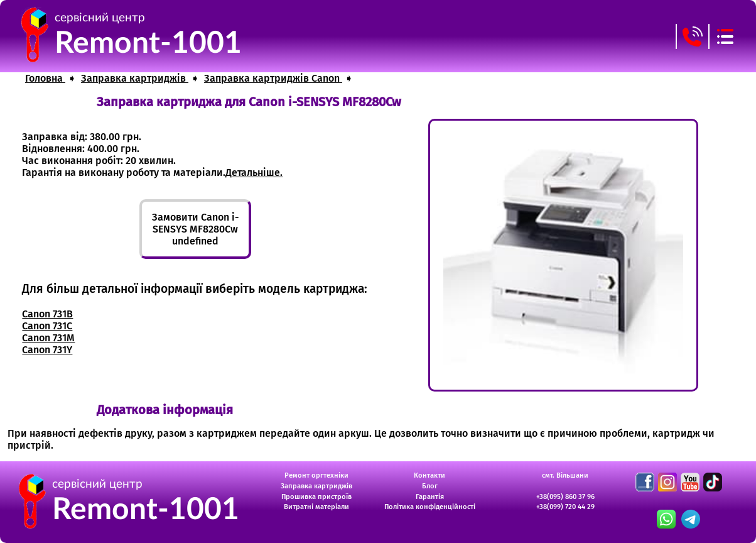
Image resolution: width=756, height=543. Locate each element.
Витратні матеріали (316, 507)
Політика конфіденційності (430, 507)
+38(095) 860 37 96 (565, 497)
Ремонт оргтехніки (316, 475)
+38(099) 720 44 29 (565, 507)
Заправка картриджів (316, 486)
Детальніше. (254, 173)
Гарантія (430, 497)
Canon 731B (47, 314)
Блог (430, 486)
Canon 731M (48, 338)
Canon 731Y (47, 350)
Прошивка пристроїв (316, 497)
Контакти (429, 475)
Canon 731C (47, 326)
